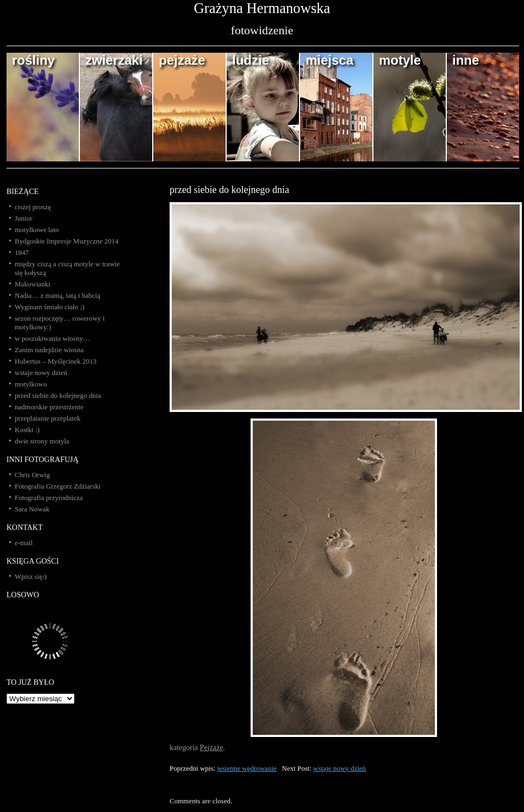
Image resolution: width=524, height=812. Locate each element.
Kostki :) (27, 430)
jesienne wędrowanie (247, 768)
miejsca (329, 60)
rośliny (33, 60)
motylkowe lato (37, 230)
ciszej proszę (33, 207)
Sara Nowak (32, 509)
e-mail (24, 543)
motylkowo (31, 384)
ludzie (251, 60)
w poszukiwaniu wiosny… (52, 338)
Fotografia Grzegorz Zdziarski (58, 486)
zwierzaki (114, 60)
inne (466, 60)
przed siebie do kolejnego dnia (229, 190)
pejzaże (182, 60)
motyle (400, 60)
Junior (24, 218)
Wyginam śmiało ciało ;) (49, 307)
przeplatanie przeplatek (48, 418)
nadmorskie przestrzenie (49, 407)
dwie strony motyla (42, 441)
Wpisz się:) (31, 576)
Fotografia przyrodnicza (49, 498)
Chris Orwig (32, 475)
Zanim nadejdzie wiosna (49, 350)
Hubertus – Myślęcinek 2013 (56, 361)
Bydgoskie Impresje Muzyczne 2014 (67, 241)
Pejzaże (212, 748)
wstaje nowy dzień (339, 768)
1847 (22, 252)
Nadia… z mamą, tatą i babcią (57, 295)
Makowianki (33, 284)
